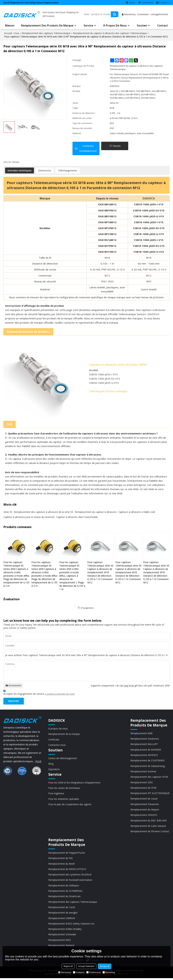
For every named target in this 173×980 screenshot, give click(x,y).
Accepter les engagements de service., (39, 693)
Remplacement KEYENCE (144, 756)
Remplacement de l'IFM (143, 788)
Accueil (8, 33)
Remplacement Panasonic (145, 805)
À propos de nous (115, 26)
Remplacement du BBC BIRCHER (148, 821)
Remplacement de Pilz (60, 859)
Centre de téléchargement (63, 759)
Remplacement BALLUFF (144, 745)
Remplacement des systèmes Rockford (70, 876)
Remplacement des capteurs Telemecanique (46, 33)
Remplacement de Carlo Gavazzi (148, 827)
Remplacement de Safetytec (64, 887)
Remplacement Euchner (143, 772)
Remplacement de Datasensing (147, 767)
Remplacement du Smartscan (64, 898)
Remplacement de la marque (64, 734)
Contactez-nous (57, 745)
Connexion (143, 15)
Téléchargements (67, 171)
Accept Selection (86, 966)
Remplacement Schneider (62, 936)
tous (17, 33)
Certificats (54, 740)
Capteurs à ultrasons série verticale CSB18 (118, 365)
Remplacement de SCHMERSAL (66, 892)
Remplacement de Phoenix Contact (150, 832)
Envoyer (14, 701)
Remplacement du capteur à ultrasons (96, 512)
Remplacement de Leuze (144, 799)
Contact (163, 26)
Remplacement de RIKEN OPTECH (67, 870)
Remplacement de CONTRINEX (147, 761)
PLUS (38, 762)
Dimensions (45, 171)
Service (88, 26)
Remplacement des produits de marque (47, 26)
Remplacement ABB (141, 734)
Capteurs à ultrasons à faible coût (137, 512)
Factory (132, 3)
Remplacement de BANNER (145, 750)
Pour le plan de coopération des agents (70, 805)
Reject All (68, 966)
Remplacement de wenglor (63, 914)
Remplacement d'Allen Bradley (65, 931)
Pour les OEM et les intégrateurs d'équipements (74, 783)
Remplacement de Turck (62, 909)
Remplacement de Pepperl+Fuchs (67, 854)
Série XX (8, 512)
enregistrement (160, 15)
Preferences (94, 972)
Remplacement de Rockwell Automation (70, 881)
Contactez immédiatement (88, 149)
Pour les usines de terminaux (64, 789)
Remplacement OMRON (62, 920)
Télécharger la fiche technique (108, 391)
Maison (10, 26)
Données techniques (20, 171)
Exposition (54, 770)
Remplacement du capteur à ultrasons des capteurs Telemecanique (110, 33)
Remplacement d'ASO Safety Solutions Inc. (72, 925)
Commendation (147, 3)
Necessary (65, 972)
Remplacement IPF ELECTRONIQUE (150, 794)
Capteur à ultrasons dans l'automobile (77, 517)
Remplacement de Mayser (145, 810)
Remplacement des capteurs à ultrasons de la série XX (44, 512)
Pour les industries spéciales (64, 800)
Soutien (142, 26)
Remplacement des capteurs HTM (149, 777)
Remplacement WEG (60, 942)
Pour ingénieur (56, 794)
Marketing (109, 972)
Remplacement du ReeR (61, 865)
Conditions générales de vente (60, 694)
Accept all (105, 966)
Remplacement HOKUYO (144, 816)
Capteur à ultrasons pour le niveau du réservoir (29, 517)
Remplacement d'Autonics (145, 739)
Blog (51, 764)
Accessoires (13, 686)
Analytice (79, 972)
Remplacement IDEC (142, 783)
